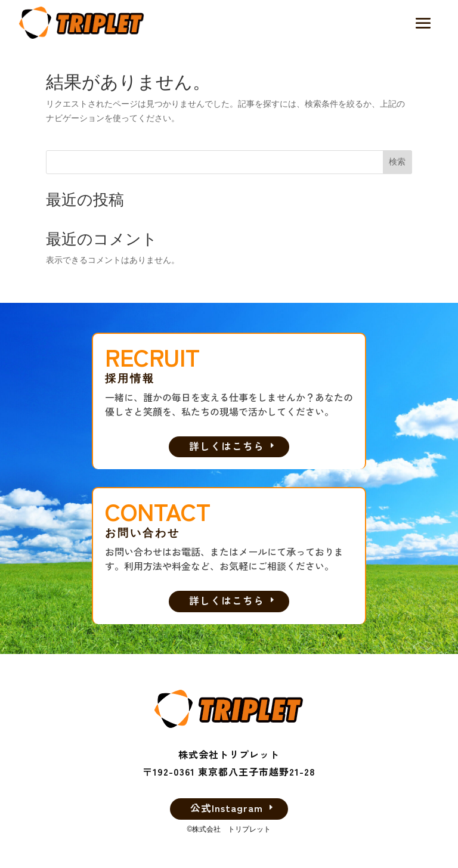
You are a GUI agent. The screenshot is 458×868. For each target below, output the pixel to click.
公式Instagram (227, 807)
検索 (397, 162)
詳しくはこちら (227, 445)
